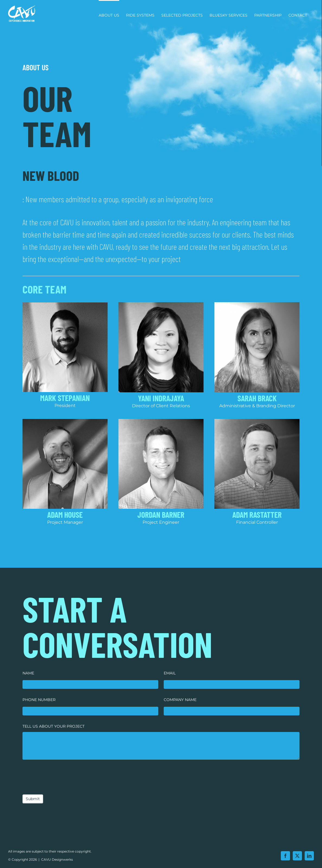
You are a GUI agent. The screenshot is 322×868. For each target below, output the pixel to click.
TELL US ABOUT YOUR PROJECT (54, 726)
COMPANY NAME (180, 700)
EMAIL (170, 673)
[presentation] (64, 776)
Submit (33, 799)
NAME (28, 673)
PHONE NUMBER (39, 700)
